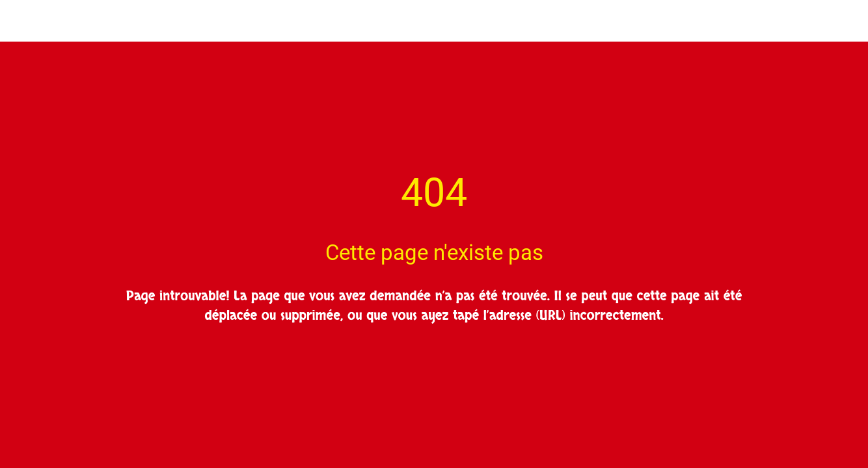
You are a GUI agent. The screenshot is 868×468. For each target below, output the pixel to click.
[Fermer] (21, 21)
